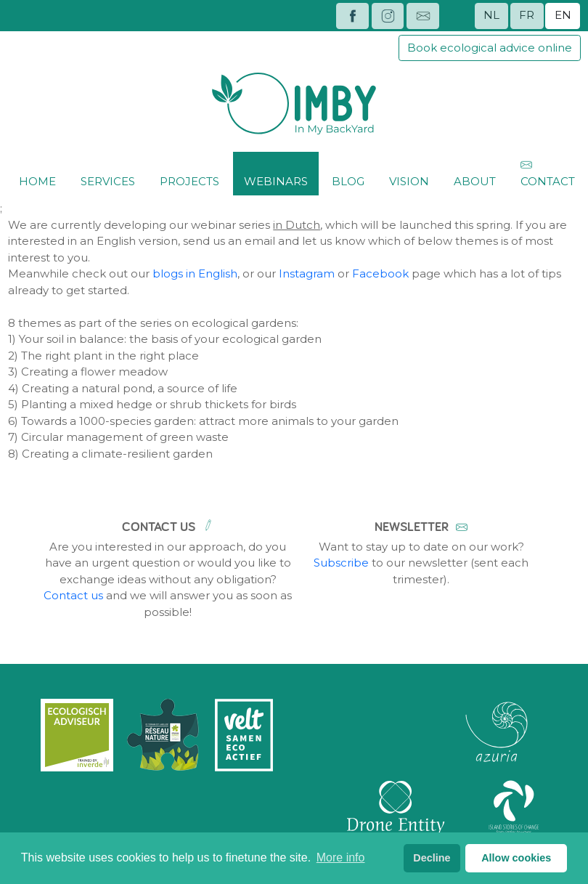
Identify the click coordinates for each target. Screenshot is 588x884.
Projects (189, 173)
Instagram (307, 273)
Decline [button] (432, 858)
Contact (548, 173)
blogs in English (195, 273)
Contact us (73, 595)
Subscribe (341, 563)
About (475, 173)
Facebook (380, 273)
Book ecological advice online (490, 48)
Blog (348, 173)
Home (37, 173)
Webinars (276, 173)
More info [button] (341, 857)
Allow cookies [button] (516, 858)
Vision (409, 173)
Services (108, 173)
